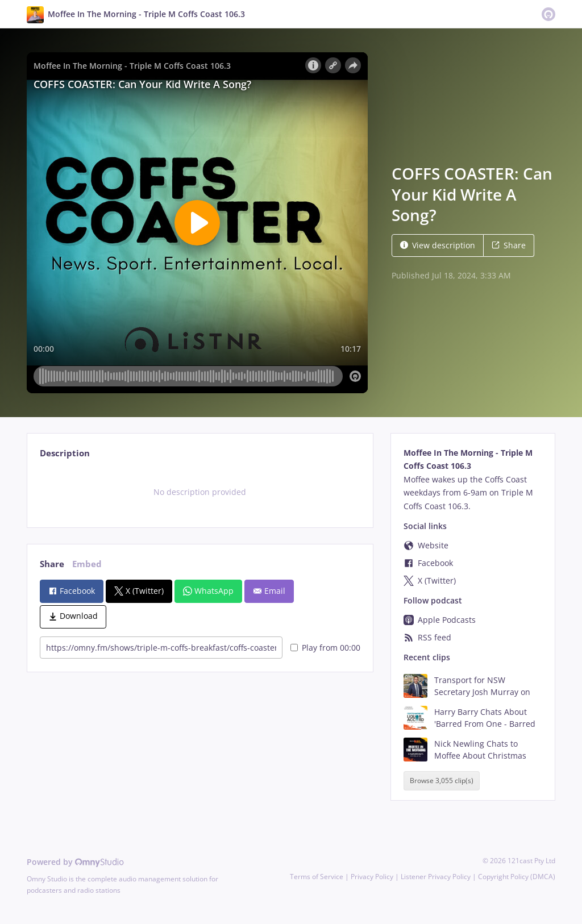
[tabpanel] (200, 492)
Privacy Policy (372, 877)
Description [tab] (65, 453)
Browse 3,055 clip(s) (442, 781)
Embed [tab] (87, 564)
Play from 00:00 (325, 648)
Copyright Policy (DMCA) (517, 877)
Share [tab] (52, 564)
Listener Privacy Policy (436, 877)
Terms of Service (317, 877)
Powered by (75, 862)
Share (509, 245)
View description (438, 245)
